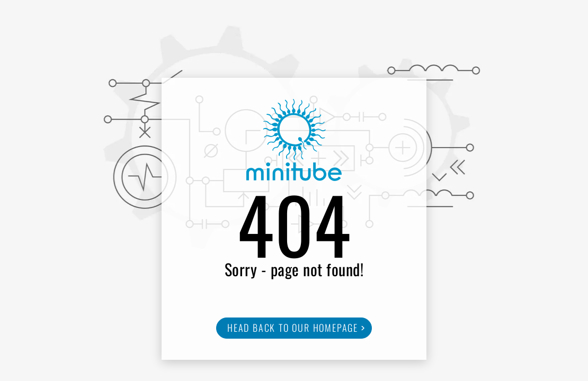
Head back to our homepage (293, 328)
